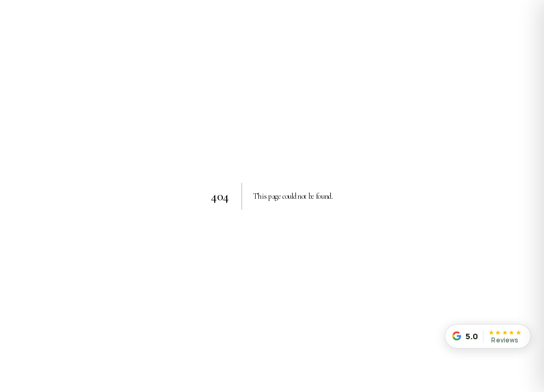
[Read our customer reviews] (488, 336)
